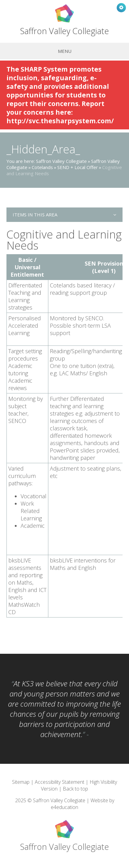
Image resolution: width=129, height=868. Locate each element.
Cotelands (42, 167)
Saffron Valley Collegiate (61, 161)
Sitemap (21, 782)
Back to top (75, 789)
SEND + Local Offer (78, 167)
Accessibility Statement (60, 782)
